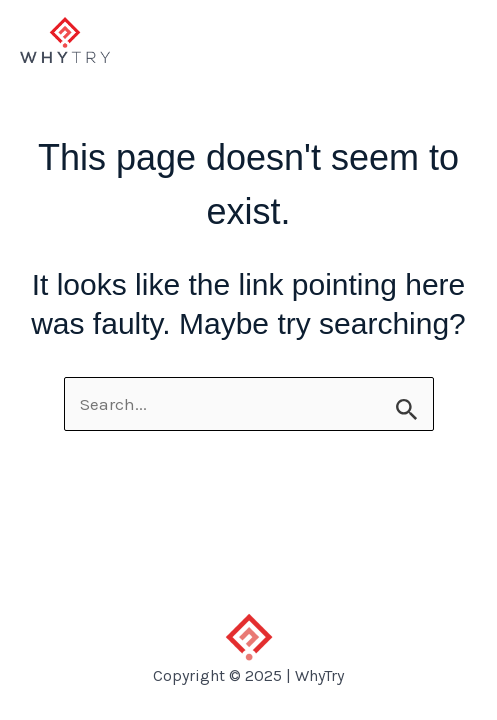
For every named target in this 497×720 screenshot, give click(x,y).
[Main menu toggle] (455, 40)
